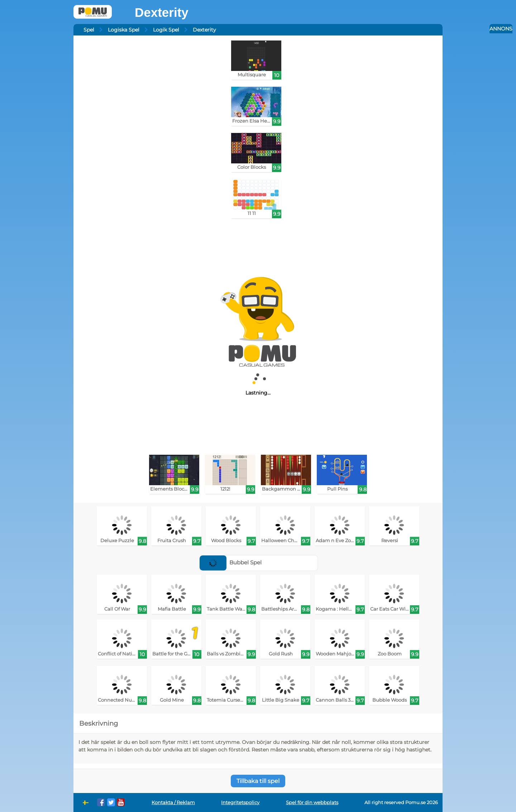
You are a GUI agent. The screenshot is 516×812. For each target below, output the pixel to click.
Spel (89, 30)
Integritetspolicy (240, 803)
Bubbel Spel (231, 562)
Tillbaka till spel (258, 781)
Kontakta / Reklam (173, 803)
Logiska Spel (124, 30)
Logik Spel (166, 30)
